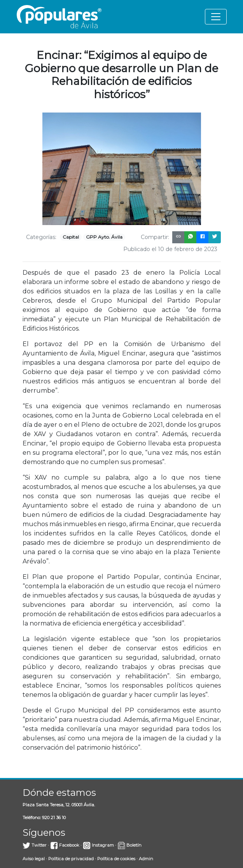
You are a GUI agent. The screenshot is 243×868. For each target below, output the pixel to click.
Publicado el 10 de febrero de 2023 (170, 249)
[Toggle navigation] (216, 17)
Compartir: (155, 237)
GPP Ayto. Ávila (104, 237)
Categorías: (41, 237)
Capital (71, 237)
